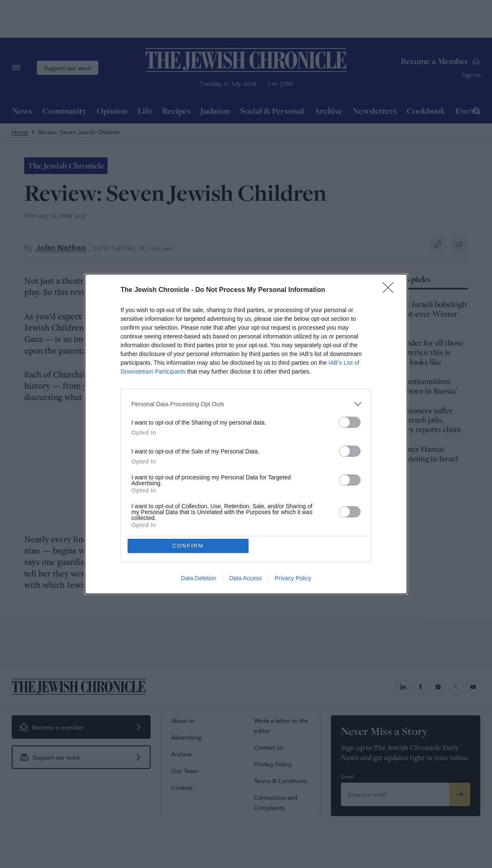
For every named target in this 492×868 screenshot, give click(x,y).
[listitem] (246, 404)
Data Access (246, 579)
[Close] (391, 290)
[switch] (350, 422)
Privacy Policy (293, 579)
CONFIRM (188, 546)
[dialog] (246, 434)
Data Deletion (199, 579)
